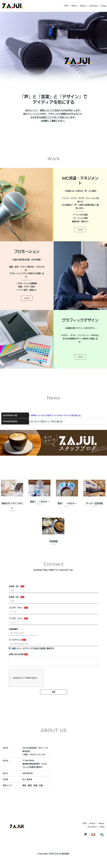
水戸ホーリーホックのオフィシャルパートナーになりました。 (57, 428)
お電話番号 (13, 642)
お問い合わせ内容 (16, 667)
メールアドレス (15, 652)
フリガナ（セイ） (16, 620)
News (83, 6)
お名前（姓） (14, 599)
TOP (66, 6)
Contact (94, 6)
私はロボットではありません (24, 693)
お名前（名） (14, 610)
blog (103, 6)
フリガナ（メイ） (16, 631)
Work (74, 6)
